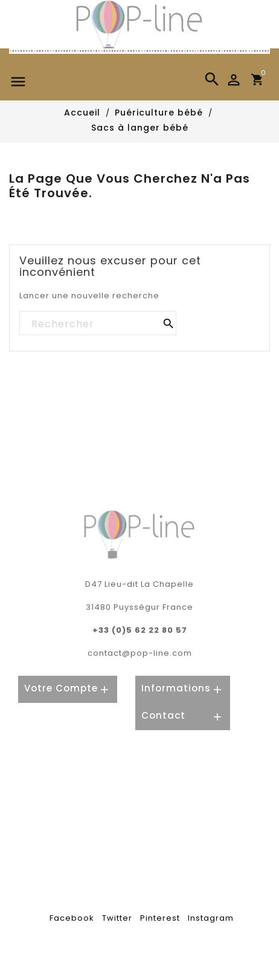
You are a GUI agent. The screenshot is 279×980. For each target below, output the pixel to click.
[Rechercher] (97, 324)
